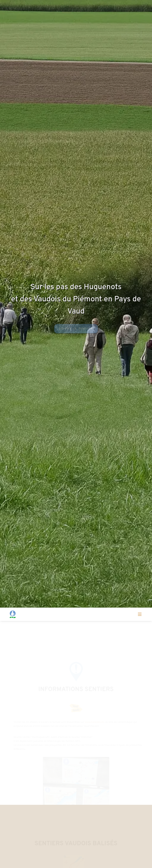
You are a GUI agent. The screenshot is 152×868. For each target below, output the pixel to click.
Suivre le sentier (76, 330)
